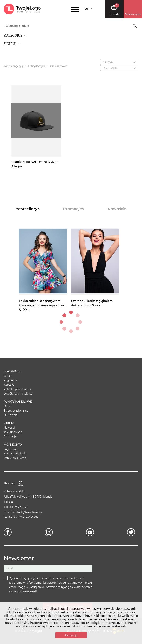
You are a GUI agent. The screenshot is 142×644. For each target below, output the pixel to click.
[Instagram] (50, 532)
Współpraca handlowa (18, 394)
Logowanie (11, 449)
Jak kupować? (13, 432)
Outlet (8, 406)
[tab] (28, 209)
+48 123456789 (29, 517)
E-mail (10, 568)
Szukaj (133, 26)
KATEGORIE (13, 36)
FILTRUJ (10, 44)
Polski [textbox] (89, 9)
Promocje (10, 436)
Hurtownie (11, 415)
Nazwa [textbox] (108, 62)
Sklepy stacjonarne (16, 411)
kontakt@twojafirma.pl (27, 512)
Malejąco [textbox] (110, 68)
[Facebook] (9, 532)
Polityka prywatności (17, 389)
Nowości (9, 428)
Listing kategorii (37, 66)
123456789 (10, 517)
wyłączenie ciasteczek (110, 626)
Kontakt (9, 385)
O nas (7, 376)
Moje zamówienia (15, 454)
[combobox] (89, 9)
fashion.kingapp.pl (14, 66)
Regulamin (11, 380)
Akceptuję (71, 635)
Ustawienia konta (15, 458)
